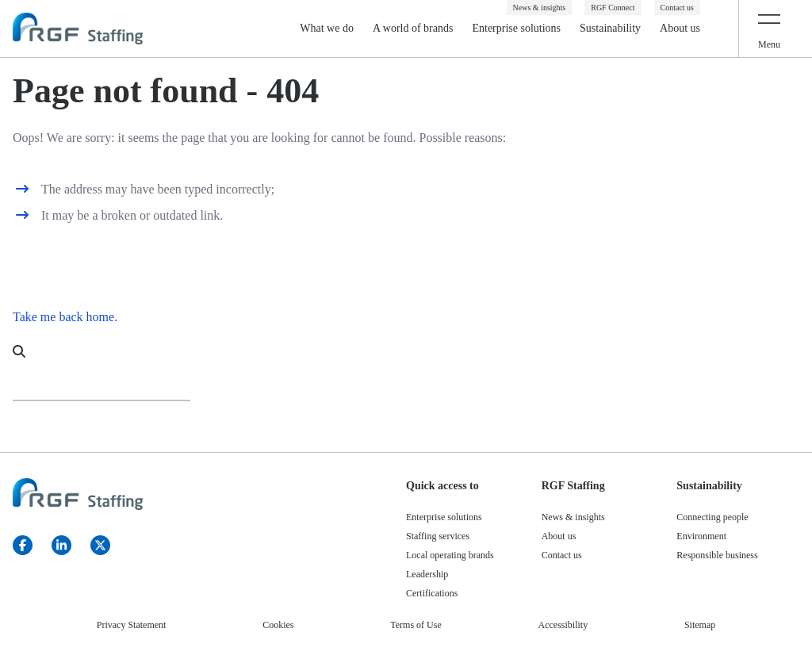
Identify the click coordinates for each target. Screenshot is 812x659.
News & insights (540, 8)
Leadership (427, 574)
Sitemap (700, 625)
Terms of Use (416, 625)
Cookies (278, 625)
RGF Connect (613, 8)
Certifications (432, 593)
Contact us (678, 8)
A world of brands (413, 28)
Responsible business (717, 555)
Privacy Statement (132, 625)
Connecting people (712, 517)
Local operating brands (450, 555)
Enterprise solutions (516, 28)
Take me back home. (65, 317)
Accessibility (563, 625)
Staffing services (438, 536)
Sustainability (610, 28)
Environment (701, 536)
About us (680, 28)
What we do (327, 28)
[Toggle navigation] (769, 29)
